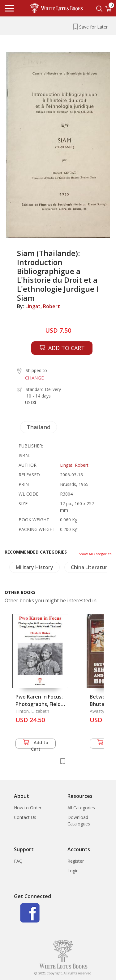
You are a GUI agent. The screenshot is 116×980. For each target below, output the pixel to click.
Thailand (39, 427)
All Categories (81, 808)
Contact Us (25, 817)
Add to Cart (36, 744)
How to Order (28, 808)
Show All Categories (95, 554)
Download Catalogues (79, 820)
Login (73, 871)
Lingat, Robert (43, 306)
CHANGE (34, 378)
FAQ (18, 861)
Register (76, 861)
